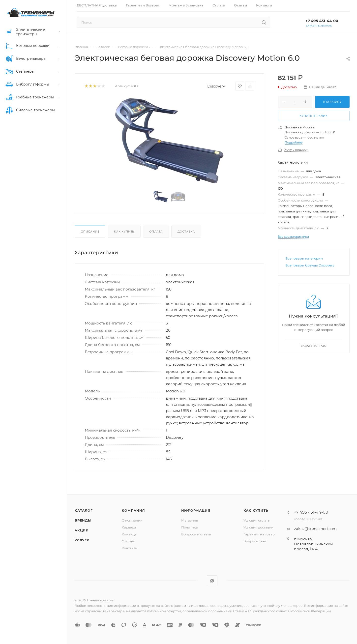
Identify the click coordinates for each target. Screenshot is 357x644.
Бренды (83, 520)
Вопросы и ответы (196, 534)
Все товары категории (304, 258)
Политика (190, 527)
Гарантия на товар (259, 534)
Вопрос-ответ (255, 541)
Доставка (186, 232)
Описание (90, 232)
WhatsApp (212, 581)
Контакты (130, 548)
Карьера (129, 527)
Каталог (84, 510)
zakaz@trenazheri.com (315, 529)
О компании (132, 520)
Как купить (124, 232)
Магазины (190, 520)
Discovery (216, 86)
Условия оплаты (257, 520)
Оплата (156, 232)
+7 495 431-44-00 (322, 21)
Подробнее (294, 142)
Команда (129, 534)
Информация (196, 510)
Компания (133, 510)
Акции (82, 530)
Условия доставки (258, 527)
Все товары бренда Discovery (310, 265)
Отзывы (128, 541)
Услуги (82, 540)
